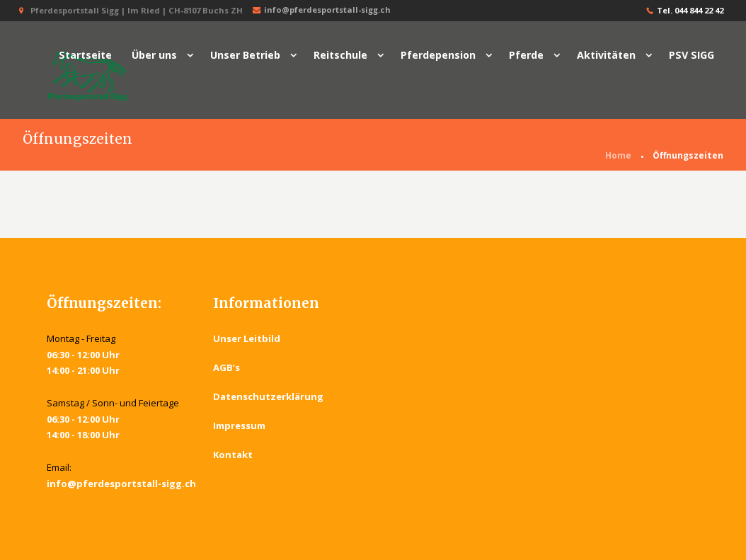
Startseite (85, 55)
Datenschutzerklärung (268, 396)
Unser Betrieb (245, 55)
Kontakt (233, 455)
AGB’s (226, 367)
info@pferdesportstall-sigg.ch (320, 10)
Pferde (526, 55)
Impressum (239, 425)
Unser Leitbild (247, 338)
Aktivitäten (606, 55)
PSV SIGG (692, 55)
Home (618, 155)
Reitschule (340, 55)
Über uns (154, 55)
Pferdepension (438, 55)
